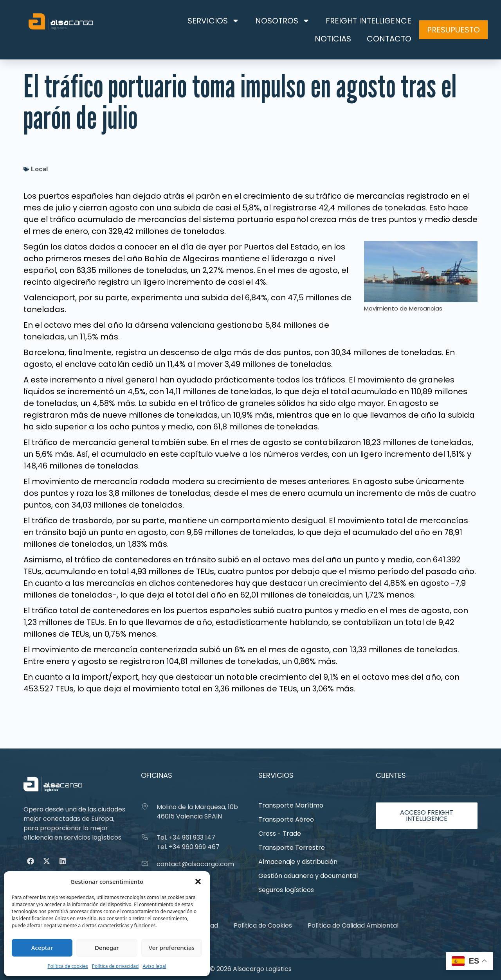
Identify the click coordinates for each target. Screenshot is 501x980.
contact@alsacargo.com (195, 864)
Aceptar (42, 948)
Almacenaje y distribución (298, 862)
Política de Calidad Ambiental (353, 925)
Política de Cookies (263, 925)
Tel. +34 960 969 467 (188, 847)
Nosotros (283, 21)
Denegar (107, 948)
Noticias (333, 39)
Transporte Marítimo (291, 805)
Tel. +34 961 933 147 (186, 837)
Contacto (389, 39)
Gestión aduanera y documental (308, 876)
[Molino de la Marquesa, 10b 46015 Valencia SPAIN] (145, 806)
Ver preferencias (172, 948)
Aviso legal (154, 966)
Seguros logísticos (286, 890)
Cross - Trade (280, 834)
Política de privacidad (115, 966)
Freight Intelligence (369, 21)
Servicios (214, 21)
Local (39, 169)
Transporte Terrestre (292, 848)
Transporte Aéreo (286, 819)
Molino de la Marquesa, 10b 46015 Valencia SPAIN (197, 812)
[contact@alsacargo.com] (145, 863)
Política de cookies (68, 966)
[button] (198, 881)
